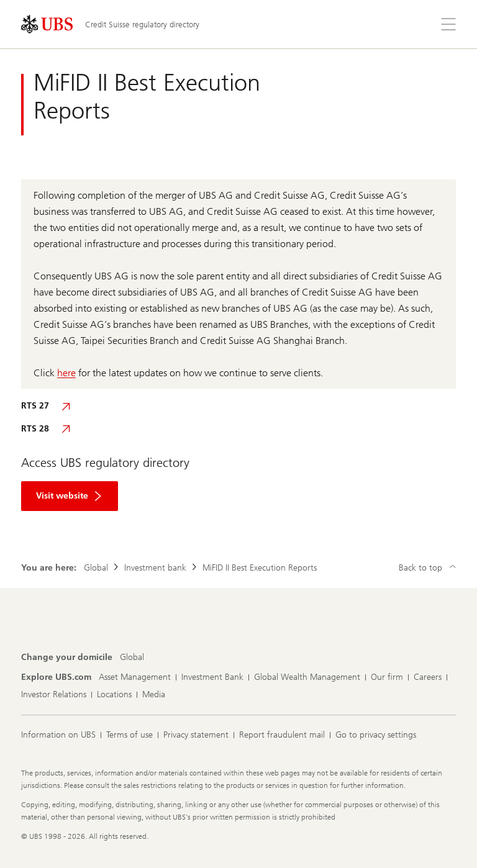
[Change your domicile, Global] (132, 658)
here (66, 373)
